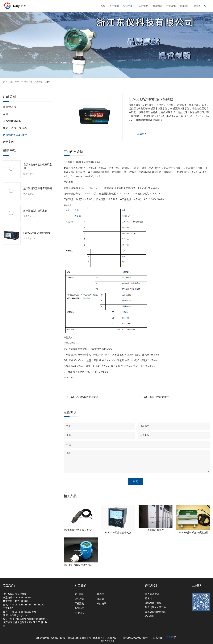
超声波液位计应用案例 (35, 211)
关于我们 (114, 6)
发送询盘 (142, 134)
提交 (135, 481)
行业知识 (171, 6)
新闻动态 (157, 6)
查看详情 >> (29, 174)
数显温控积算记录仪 (32, 82)
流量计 (7, 114)
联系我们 (185, 6)
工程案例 (144, 6)
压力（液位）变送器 (15, 128)
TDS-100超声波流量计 (86, 397)
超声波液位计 (11, 107)
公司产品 (129, 6)
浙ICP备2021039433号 (135, 638)
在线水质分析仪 (12, 121)
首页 (103, 6)
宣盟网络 (112, 638)
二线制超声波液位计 (158, 397)
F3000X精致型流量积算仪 (37, 233)
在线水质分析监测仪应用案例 (38, 166)
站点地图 (101, 603)
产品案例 (8, 142)
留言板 (197, 6)
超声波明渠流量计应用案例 (38, 188)
